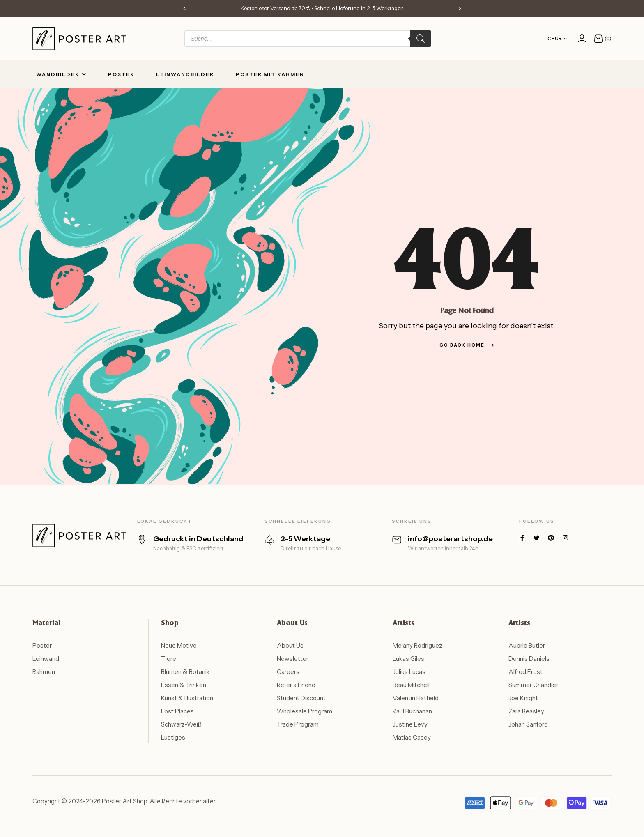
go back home (467, 345)
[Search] (421, 39)
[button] (184, 8)
